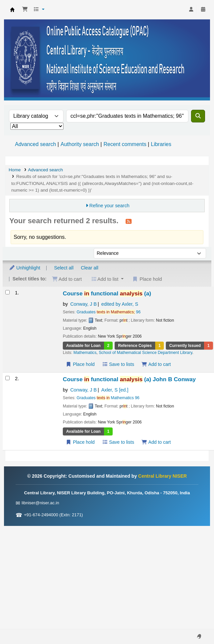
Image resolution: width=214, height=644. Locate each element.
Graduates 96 (109, 312)
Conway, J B (83, 304)
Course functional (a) (107, 293)
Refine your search (109, 206)
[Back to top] (194, 624)
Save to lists (118, 364)
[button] (25, 10)
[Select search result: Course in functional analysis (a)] (7, 292)
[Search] (198, 116)
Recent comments (125, 144)
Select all (64, 268)
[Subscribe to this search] (129, 221)
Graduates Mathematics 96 (108, 398)
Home (15, 170)
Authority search (80, 144)
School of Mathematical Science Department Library (145, 353)
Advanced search (36, 144)
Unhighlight (25, 268)
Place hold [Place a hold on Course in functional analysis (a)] (80, 364)
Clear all (90, 268)
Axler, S (115, 390)
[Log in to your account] (191, 10)
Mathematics (85, 353)
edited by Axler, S (120, 304)
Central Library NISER (12, 10)
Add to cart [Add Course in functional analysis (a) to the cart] (156, 364)
